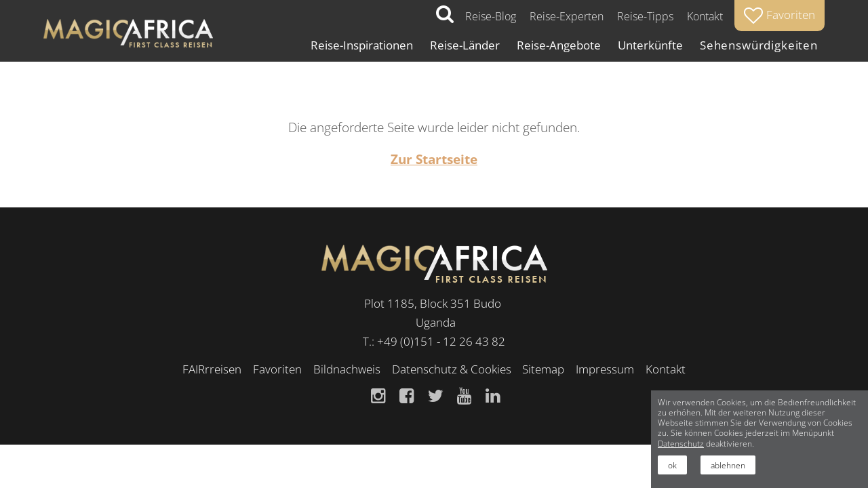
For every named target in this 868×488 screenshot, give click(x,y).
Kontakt (705, 16)
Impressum (605, 369)
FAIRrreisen (212, 369)
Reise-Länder (465, 45)
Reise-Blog (491, 16)
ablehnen (728, 465)
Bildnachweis (347, 369)
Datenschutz (681, 443)
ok (672, 465)
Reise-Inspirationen (362, 45)
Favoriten (277, 369)
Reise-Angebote (559, 45)
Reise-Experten (567, 16)
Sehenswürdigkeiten (759, 45)
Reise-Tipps (645, 16)
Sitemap (543, 369)
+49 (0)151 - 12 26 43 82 (441, 341)
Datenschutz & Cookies (452, 369)
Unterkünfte (650, 45)
